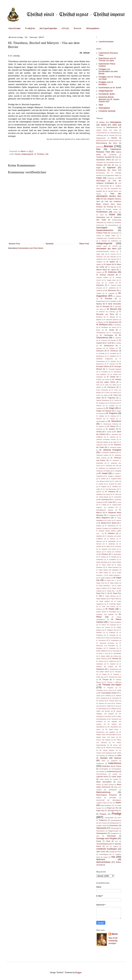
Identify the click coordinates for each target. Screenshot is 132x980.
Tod (107, 846)
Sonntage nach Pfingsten (107, 839)
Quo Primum (103, 823)
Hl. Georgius (100, 403)
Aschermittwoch (102, 133)
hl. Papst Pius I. (110, 591)
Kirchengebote (116, 769)
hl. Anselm (110, 283)
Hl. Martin (113, 523)
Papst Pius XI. (116, 811)
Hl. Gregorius (112, 413)
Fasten (99, 178)
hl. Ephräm (112, 361)
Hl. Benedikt (105, 306)
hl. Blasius (100, 322)
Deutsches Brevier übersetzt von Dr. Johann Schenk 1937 (109, 99)
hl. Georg (115, 400)
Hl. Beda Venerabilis (113, 304)
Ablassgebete (93, 28)
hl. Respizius (111, 648)
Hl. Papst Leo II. (110, 580)
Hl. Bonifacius (102, 325)
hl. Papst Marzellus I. (104, 586)
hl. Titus (109, 690)
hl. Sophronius (112, 661)
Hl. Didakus (110, 348)
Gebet (112, 214)
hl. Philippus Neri (110, 630)
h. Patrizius (103, 241)
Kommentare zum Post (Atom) (31, 248)
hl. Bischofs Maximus (111, 320)
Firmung (110, 207)
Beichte (114, 138)
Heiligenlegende (27, 154)
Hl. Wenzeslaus (101, 709)
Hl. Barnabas (106, 299)
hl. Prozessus (101, 640)
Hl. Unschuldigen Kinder (107, 693)
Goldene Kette (102, 233)
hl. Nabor (107, 546)
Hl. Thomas (104, 679)
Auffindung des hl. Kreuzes (105, 135)
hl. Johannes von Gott (111, 466)
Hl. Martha (102, 523)
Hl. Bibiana (111, 317)
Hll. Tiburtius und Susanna (112, 748)
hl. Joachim (111, 437)
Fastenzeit (111, 178)
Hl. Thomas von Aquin (110, 685)
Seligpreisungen (113, 831)
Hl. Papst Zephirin (103, 601)
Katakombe (100, 763)
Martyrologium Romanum (107, 795)
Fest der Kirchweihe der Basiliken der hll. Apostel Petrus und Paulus (109, 191)
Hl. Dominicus (113, 351)
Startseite (50, 244)
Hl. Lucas (109, 502)
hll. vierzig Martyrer (107, 750)
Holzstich (104, 758)
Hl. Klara (116, 494)
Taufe (108, 841)
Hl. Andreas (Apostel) (105, 275)
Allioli (65, 28)
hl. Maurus (111, 539)
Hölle (119, 755)
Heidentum (115, 241)
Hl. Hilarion (100, 426)
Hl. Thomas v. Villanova (113, 682)
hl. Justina (100, 484)
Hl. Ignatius (110, 429)
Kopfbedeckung (113, 771)
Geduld (109, 222)
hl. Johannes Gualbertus (108, 452)
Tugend (115, 846)
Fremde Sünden (112, 209)
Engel (98, 168)
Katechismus (115, 763)
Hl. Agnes (108, 264)
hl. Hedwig (112, 416)
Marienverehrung (103, 792)
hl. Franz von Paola (110, 393)
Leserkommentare (106, 42)
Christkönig (113, 155)
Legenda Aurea (102, 777)
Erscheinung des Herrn (106, 170)
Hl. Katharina (110, 492)
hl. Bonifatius (117, 325)
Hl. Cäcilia (110, 330)
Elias (117, 165)
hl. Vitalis (108, 706)
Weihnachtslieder (103, 862)
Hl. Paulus (110, 609)
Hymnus (118, 758)
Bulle (98, 149)
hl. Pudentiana (114, 640)
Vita (47, 154)
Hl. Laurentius (104, 499)
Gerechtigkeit (102, 228)
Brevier (78, 28)
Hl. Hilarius (111, 426)
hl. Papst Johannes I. (114, 575)
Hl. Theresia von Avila (114, 677)
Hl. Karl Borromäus (110, 489)
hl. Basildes (112, 301)
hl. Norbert (102, 557)
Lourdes (115, 779)
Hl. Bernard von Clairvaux (106, 312)
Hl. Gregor (110, 408)
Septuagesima (102, 833)
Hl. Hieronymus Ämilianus (109, 424)
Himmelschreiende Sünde (105, 251)
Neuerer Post (14, 244)
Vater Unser (101, 852)
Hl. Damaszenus (107, 346)
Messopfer (113, 798)
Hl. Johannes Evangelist (110, 450)
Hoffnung (111, 756)
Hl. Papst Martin (113, 583)
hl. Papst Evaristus (112, 567)
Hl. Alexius (112, 267)
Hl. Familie (111, 377)
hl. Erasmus (111, 364)
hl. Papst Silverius (109, 596)
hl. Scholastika (116, 653)
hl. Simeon (100, 661)
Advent (104, 125)
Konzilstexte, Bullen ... (108, 94)
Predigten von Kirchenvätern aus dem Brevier (108, 72)
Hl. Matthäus (110, 533)
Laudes (115, 774)
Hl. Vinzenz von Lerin (104, 703)
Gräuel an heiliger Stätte (106, 236)
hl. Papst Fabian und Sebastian (107, 570)
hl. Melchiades (111, 541)
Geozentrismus (113, 225)
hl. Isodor (108, 432)
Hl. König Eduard (102, 497)
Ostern (118, 803)
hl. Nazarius (117, 546)
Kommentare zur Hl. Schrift (110, 88)
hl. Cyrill (108, 343)
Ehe (109, 165)
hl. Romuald (115, 651)
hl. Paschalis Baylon (114, 604)
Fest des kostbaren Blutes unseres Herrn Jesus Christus (109, 204)
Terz (116, 841)
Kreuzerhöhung (101, 774)
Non (111, 803)
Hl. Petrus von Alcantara (108, 625)
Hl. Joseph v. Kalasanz (113, 476)
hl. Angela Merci (110, 280)
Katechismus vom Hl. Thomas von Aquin (107, 59)
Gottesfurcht (115, 233)
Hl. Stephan (111, 664)
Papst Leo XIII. (113, 808)
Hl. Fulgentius (110, 398)
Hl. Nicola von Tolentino (113, 552)
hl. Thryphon (109, 688)
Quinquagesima (116, 820)
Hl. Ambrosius (111, 272)
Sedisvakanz (100, 831)
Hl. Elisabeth (112, 356)
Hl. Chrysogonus (115, 333)
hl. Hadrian (100, 416)
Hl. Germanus (112, 403)
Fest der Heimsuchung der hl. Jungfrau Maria (109, 186)
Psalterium (103, 820)
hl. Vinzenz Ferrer (113, 701)
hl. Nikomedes (116, 554)
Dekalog (99, 165)
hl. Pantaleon (111, 560)
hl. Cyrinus (112, 254)
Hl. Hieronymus (115, 421)
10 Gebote (100, 122)
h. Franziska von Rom (114, 238)
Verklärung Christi (115, 852)
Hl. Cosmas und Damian (107, 340)
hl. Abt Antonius (111, 259)
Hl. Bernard (112, 309)
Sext (98, 836)
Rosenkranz (114, 825)
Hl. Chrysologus (106, 335)
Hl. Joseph (103, 473)
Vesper (106, 857)
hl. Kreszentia (116, 497)
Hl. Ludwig (102, 505)
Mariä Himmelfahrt (104, 782)
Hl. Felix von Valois (110, 385)
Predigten (30, 28)
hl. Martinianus (110, 526)
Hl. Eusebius (103, 372)
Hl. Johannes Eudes (114, 447)
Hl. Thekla (103, 674)
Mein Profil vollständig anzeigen (113, 941)
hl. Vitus (116, 706)
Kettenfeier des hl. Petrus (112, 766)
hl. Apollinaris (111, 288)
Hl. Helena (111, 419)
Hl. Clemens (117, 338)
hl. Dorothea (112, 353)
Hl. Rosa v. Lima (102, 653)
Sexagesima (115, 833)
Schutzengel (115, 828)
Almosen (99, 127)
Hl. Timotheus (39, 154)
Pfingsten (103, 814)
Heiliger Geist (101, 246)
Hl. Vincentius (114, 698)
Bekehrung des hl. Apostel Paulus (108, 140)
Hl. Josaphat (117, 471)
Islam (103, 761)
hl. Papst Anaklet (116, 562)
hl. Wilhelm (113, 709)
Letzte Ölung (104, 779)
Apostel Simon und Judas (107, 130)
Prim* (119, 818)
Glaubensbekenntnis (105, 230)
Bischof (99, 147)
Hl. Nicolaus (103, 554)
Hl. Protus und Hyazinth (111, 638)
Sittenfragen (112, 836)
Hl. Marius (118, 520)
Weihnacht (101, 859)
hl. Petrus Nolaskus (115, 622)
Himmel (115, 246)
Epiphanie (111, 168)
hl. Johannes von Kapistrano (106, 468)
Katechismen (15, 28)
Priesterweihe (109, 818)
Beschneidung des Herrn (107, 143)
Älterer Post (84, 244)
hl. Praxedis (111, 635)
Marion (115, 934)
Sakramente (101, 828)
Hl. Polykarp (111, 632)
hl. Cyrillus (118, 343)
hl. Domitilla (100, 353)
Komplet (101, 771)
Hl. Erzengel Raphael (114, 369)
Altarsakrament (112, 127)
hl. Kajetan (103, 487)
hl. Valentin (107, 696)
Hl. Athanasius (111, 290)
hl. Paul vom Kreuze (107, 606)
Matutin (99, 798)
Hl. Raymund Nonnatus (105, 643)
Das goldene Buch (113, 162)
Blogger (78, 973)
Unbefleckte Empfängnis (107, 849)
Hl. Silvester (114, 659)
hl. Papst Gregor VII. (104, 573)
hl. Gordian (110, 406)
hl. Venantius (103, 698)
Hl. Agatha (111, 262)
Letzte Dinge (116, 777)
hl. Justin (116, 481)
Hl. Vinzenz (100, 701)
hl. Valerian (117, 696)
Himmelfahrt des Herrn (106, 249)
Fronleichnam (102, 212)
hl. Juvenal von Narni (114, 484)
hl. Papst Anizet (105, 565)
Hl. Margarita (111, 515)
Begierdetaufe (101, 138)
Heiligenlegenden (48, 28)
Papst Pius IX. (102, 811)
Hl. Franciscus (110, 387)
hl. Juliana (102, 479)
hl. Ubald (118, 690)
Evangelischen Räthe (112, 175)
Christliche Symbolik (107, 111)
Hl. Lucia (118, 502)
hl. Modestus (110, 544)
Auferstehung (114, 133)
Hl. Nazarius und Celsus (108, 549)
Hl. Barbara (117, 296)
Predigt (116, 814)
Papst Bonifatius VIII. (107, 805)
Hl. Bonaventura (112, 322)
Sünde (99, 841)
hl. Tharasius (117, 672)
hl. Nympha (113, 557)
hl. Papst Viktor (114, 599)
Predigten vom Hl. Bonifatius (106, 83)
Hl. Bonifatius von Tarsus (108, 327)
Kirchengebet (104, 769)
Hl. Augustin (110, 293)
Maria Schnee (109, 785)
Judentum (114, 761)
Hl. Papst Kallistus (105, 578)
